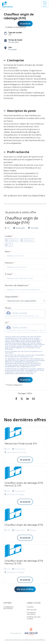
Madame (13, 240)
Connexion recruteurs (31, 613)
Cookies (30, 607)
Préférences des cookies (34, 618)
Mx (10, 245)
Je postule (25, 380)
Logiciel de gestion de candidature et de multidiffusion (25, 640)
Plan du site (32, 610)
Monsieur (28, 240)
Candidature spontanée (8, 608)
